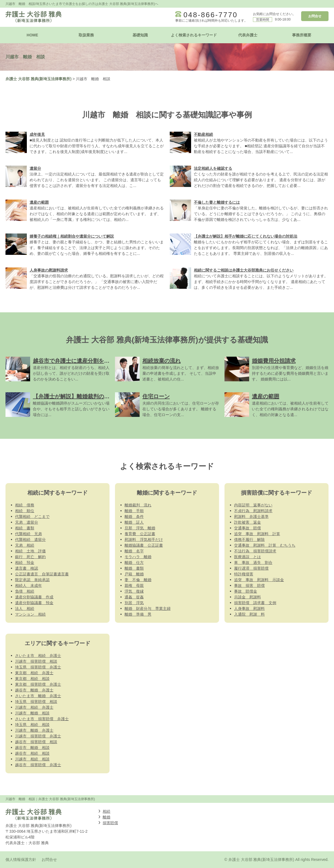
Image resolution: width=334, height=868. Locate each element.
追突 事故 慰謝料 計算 (257, 534)
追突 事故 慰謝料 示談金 (259, 580)
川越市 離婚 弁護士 (34, 730)
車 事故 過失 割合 (253, 563)
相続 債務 (25, 505)
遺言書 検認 (27, 568)
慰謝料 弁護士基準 (251, 517)
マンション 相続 (30, 614)
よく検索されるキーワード (194, 35)
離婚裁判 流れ (138, 505)
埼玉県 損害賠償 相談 (36, 702)
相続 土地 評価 (30, 551)
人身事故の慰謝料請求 (49, 270)
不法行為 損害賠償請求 (255, 551)
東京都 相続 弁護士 (34, 673)
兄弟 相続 (25, 545)
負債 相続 (25, 591)
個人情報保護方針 (21, 860)
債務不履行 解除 (249, 540)
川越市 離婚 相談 (32, 713)
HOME (32, 35)
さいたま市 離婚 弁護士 (38, 696)
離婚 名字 (134, 551)
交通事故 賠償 (247, 528)
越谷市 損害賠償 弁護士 (38, 765)
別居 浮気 (134, 603)
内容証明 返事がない (253, 505)
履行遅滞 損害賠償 (251, 568)
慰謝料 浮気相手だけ (144, 540)
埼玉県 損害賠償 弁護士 (38, 667)
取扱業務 (86, 35)
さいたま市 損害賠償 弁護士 (42, 719)
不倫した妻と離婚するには (217, 202)
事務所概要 (302, 35)
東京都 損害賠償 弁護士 (38, 684)
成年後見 (37, 134)
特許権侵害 (244, 574)
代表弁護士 (248, 35)
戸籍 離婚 (134, 574)
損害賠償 (110, 823)
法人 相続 (25, 609)
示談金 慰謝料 (247, 597)
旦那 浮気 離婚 (140, 528)
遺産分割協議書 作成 (34, 597)
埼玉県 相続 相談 (32, 725)
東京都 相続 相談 (32, 679)
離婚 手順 (134, 511)
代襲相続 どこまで (32, 517)
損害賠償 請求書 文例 (255, 603)
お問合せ (315, 16)
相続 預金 (25, 563)
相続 (106, 811)
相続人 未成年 (28, 586)
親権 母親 (134, 586)
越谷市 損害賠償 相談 (36, 742)
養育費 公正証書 (140, 534)
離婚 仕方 (134, 563)
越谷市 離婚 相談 (32, 748)
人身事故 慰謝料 (249, 609)
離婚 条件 (134, 517)
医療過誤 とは (247, 557)
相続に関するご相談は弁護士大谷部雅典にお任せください (244, 270)
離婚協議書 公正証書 (144, 545)
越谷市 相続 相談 (32, 753)
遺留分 (35, 168)
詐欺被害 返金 (247, 522)
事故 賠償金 (246, 591)
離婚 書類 (134, 568)
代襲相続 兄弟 (28, 534)
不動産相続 (203, 134)
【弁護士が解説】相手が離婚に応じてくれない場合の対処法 (246, 236)
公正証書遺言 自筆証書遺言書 (42, 574)
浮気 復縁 (134, 591)
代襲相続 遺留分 (30, 540)
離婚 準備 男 (138, 614)
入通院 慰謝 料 (249, 614)
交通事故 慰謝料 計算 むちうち (265, 545)
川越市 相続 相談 (32, 759)
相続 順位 (25, 511)
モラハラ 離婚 (138, 557)
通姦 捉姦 (134, 597)
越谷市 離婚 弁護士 (34, 690)
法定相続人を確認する (213, 168)
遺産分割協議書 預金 (34, 603)
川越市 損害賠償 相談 (36, 661)
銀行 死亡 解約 (30, 557)
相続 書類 (25, 528)
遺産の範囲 (39, 202)
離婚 (106, 817)
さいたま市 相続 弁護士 (38, 656)
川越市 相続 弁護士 (34, 707)
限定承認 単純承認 (32, 580)
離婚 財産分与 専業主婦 (148, 609)
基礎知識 (140, 35)
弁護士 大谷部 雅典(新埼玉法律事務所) (38, 79)
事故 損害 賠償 (249, 586)
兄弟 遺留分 (27, 522)
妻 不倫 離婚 (138, 580)
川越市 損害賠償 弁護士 (38, 736)
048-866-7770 (211, 15)
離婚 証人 (134, 522)
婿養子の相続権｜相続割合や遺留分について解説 (72, 236)
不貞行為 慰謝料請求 (253, 511)
